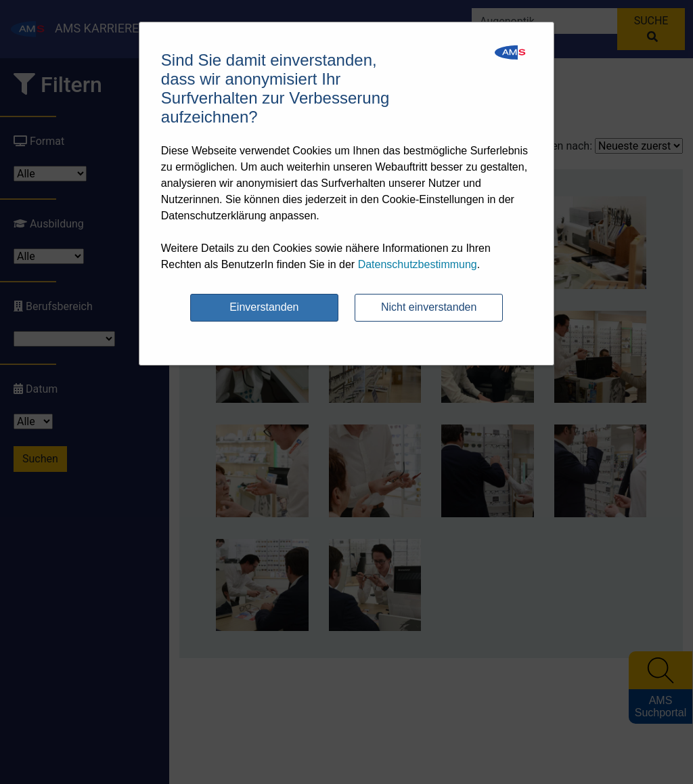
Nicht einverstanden (429, 307)
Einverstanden (264, 307)
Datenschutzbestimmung (418, 264)
